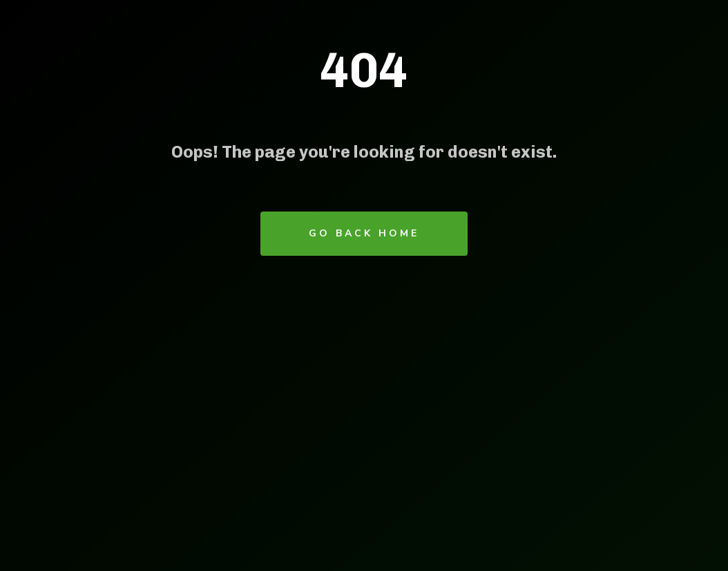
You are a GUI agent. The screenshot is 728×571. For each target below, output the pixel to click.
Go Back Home (364, 233)
